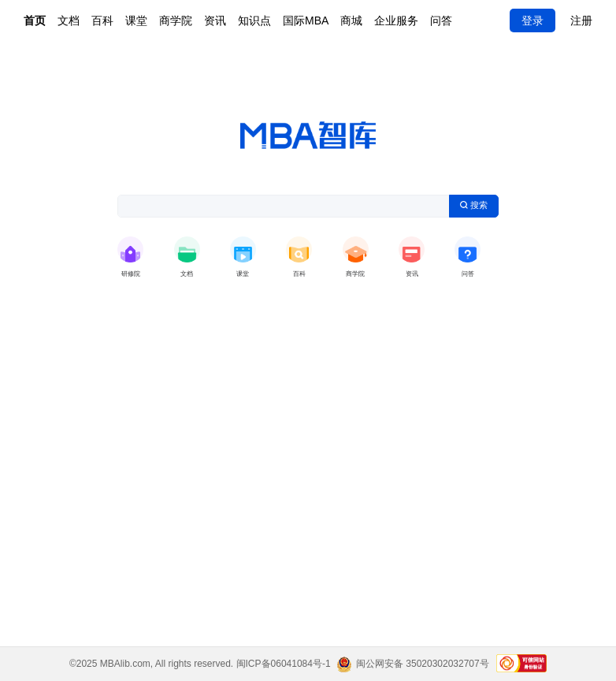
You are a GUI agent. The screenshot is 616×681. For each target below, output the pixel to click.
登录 (533, 20)
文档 (69, 20)
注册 (581, 20)
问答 (441, 20)
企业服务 (396, 20)
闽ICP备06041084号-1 (284, 664)
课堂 (136, 20)
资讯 (215, 20)
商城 (351, 20)
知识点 (254, 20)
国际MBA (306, 20)
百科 (102, 20)
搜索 (474, 205)
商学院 (176, 20)
